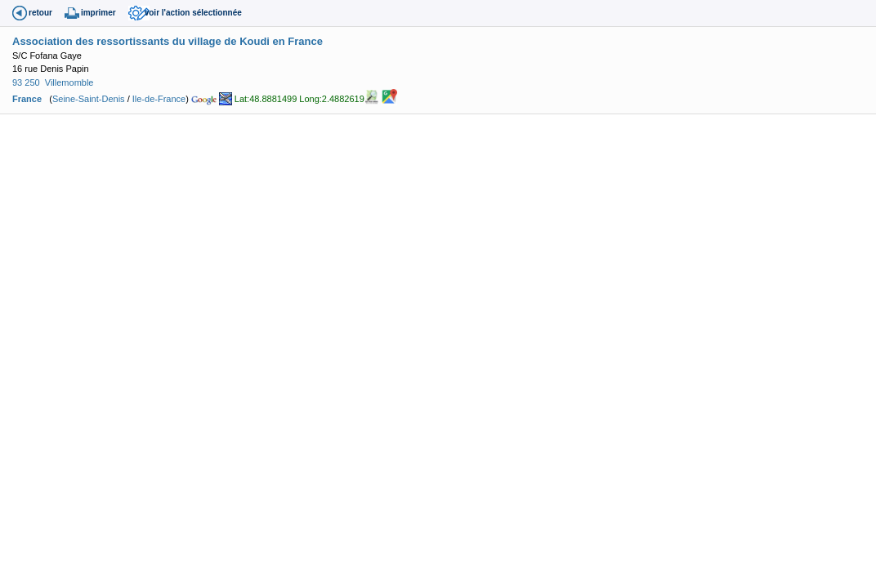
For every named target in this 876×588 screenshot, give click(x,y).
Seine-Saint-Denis (89, 99)
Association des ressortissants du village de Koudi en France (168, 41)
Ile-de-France (159, 99)
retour (40, 13)
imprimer (98, 13)
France (27, 99)
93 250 (26, 82)
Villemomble (69, 82)
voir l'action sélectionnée (193, 13)
